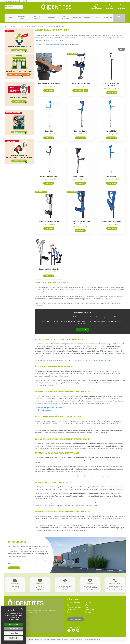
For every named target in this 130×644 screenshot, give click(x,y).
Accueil (9, 18)
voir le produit (49, 90)
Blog (87, 607)
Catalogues (71, 610)
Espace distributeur (76, 619)
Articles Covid (22, 18)
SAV (87, 605)
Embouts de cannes (45, 410)
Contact (88, 612)
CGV (69, 605)
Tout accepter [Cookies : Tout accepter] (13, 625)
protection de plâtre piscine (44, 385)
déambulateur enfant (103, 360)
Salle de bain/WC (37, 18)
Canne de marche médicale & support (32, 26)
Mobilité (88, 18)
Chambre (51, 18)
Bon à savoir (89, 610)
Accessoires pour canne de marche (51, 408)
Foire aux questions (74, 607)
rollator (115, 476)
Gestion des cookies (76, 639)
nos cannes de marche (55, 45)
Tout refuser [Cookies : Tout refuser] (13, 629)
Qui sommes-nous (74, 603)
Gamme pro (119, 18)
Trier (122, 49)
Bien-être (77, 18)
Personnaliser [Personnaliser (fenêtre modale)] (13, 633)
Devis (69, 612)
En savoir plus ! (14, 568)
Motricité (108, 18)
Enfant (97, 18)
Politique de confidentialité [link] (13, 638)
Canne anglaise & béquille (57, 26)
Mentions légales (63, 639)
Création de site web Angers (92, 639)
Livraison (88, 603)
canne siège (50, 496)
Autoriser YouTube (83, 330)
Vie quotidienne (64, 18)
